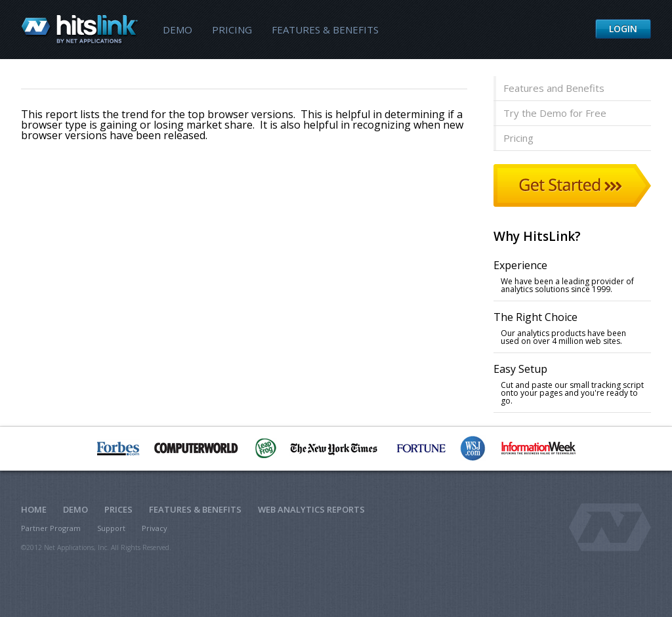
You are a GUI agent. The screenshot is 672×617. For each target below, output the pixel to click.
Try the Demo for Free (555, 113)
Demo (178, 30)
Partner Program (51, 528)
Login (623, 29)
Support (111, 528)
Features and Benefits (554, 88)
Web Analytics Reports (311, 509)
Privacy (155, 528)
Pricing (232, 30)
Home (34, 509)
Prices (118, 509)
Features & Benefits (325, 30)
